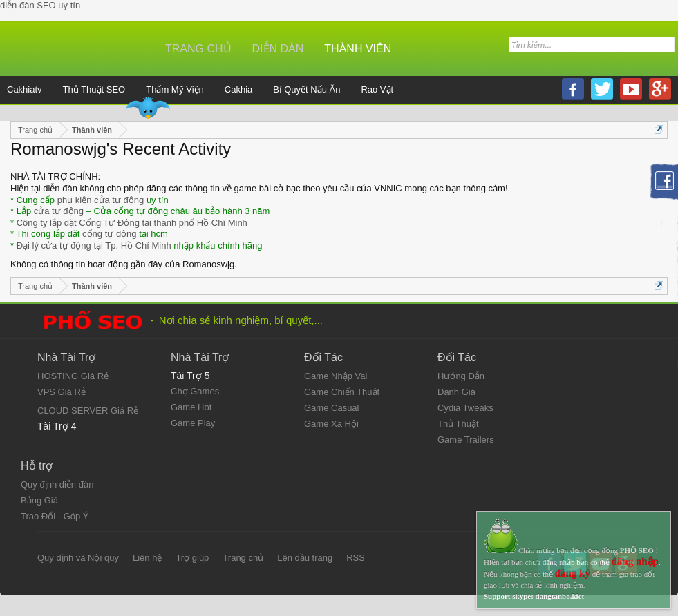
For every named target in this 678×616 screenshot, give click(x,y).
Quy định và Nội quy (78, 558)
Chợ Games (195, 391)
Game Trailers (466, 440)
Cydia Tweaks (465, 408)
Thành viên (358, 49)
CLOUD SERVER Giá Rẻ (88, 411)
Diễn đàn (278, 49)
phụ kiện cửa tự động (101, 200)
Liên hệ (147, 558)
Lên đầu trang (305, 558)
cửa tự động (59, 211)
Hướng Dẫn (461, 376)
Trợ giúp (192, 558)
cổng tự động (110, 234)
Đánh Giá (456, 392)
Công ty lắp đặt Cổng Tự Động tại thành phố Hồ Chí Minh (132, 223)
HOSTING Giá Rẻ (73, 376)
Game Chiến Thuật (342, 392)
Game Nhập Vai (336, 376)
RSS (356, 558)
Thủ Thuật (458, 424)
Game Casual (331, 408)
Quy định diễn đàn (57, 484)
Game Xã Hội (331, 424)
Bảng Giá (39, 500)
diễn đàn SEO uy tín (40, 5)
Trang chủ (198, 49)
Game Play (193, 423)
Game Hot (191, 407)
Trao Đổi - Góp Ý (55, 516)
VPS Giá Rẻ (62, 392)
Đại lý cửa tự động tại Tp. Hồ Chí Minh (94, 246)
